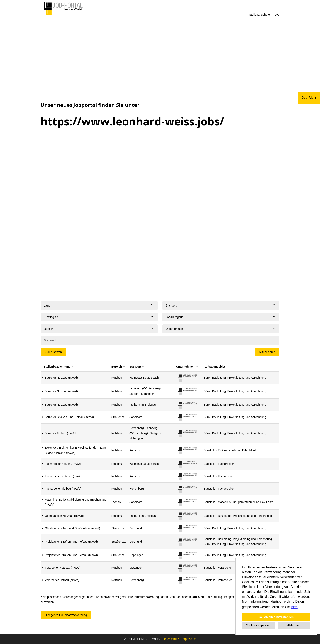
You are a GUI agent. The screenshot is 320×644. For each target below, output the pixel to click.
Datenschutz (171, 639)
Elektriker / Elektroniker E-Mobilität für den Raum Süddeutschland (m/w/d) (76, 450)
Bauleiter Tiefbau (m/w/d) (61, 433)
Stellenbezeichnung (59, 367)
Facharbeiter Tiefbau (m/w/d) (63, 489)
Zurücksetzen (53, 352)
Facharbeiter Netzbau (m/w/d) (64, 464)
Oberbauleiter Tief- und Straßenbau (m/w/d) (72, 528)
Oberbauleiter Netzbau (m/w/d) (64, 516)
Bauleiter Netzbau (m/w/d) (61, 378)
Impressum (189, 639)
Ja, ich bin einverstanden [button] (276, 617)
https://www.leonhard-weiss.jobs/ (132, 121)
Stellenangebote (259, 15)
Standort (137, 367)
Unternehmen (187, 367)
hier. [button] (294, 607)
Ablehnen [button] (294, 625)
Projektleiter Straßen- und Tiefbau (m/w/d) (71, 542)
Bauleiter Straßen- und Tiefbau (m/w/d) (69, 417)
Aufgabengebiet (216, 367)
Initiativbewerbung (146, 597)
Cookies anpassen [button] (258, 625)
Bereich (118, 367)
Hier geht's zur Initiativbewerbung (66, 615)
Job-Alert (198, 597)
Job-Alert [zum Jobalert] (309, 98)
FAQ (277, 15)
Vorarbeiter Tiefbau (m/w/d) (62, 580)
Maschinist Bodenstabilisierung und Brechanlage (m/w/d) (76, 502)
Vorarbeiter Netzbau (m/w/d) (63, 568)
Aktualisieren (267, 352)
